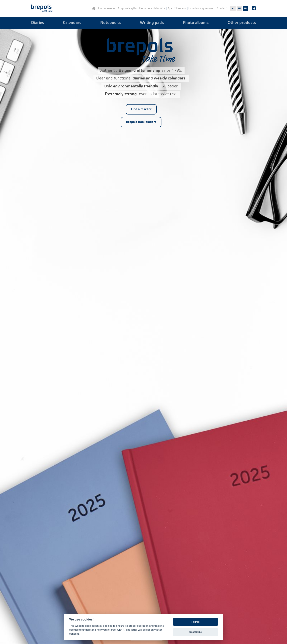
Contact (222, 9)
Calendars (72, 23)
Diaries (38, 23)
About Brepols (177, 9)
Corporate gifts (127, 9)
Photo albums (196, 23)
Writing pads (152, 23)
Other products (242, 23)
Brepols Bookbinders (141, 122)
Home (94, 9)
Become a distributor (152, 9)
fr (239, 9)
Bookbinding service (201, 9)
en (245, 9)
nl (233, 9)
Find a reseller (107, 9)
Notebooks (111, 23)
